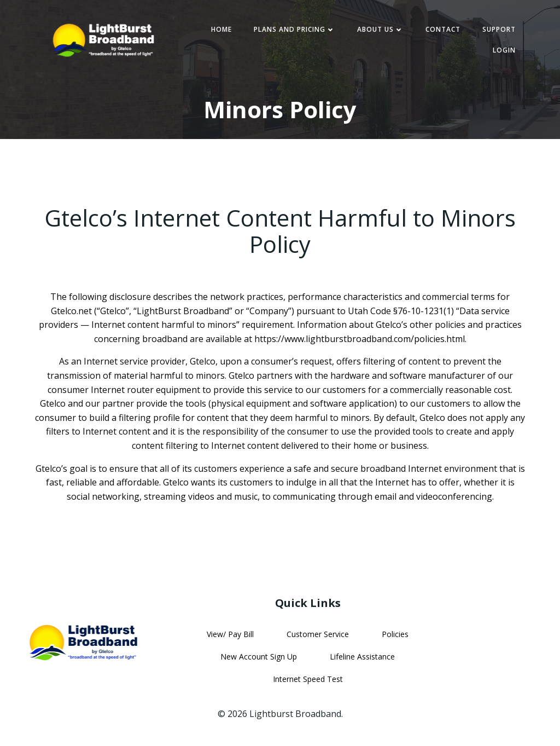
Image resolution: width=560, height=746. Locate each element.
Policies (395, 634)
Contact (443, 29)
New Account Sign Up (259, 657)
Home (221, 29)
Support (499, 29)
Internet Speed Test (308, 679)
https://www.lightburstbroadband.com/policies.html (360, 339)
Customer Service (318, 634)
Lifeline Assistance (362, 657)
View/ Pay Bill (230, 634)
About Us (380, 29)
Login (504, 50)
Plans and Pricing (294, 29)
